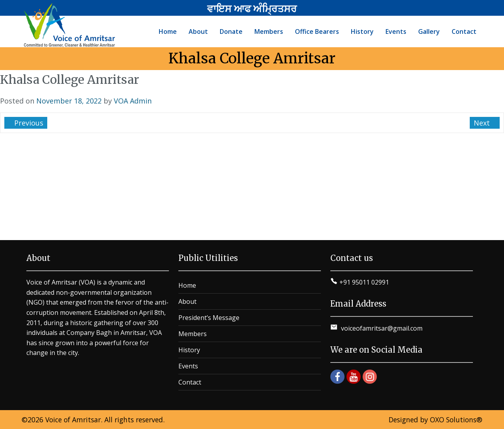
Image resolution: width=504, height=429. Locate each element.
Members (193, 334)
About (187, 301)
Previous (28, 123)
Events (188, 366)
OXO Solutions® (456, 420)
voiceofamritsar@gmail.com (381, 328)
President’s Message (209, 318)
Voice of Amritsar (73, 420)
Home (187, 285)
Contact (190, 382)
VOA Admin (133, 101)
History (189, 350)
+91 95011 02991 (364, 282)
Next (483, 123)
